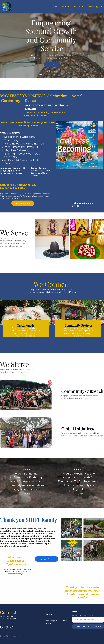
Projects (76, 7)
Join (52, 65)
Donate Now (47, 561)
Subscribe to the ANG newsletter (89, 630)
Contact (90, 7)
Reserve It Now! (23, 205)
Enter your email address (83, 619)
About (63, 7)
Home (55, 7)
